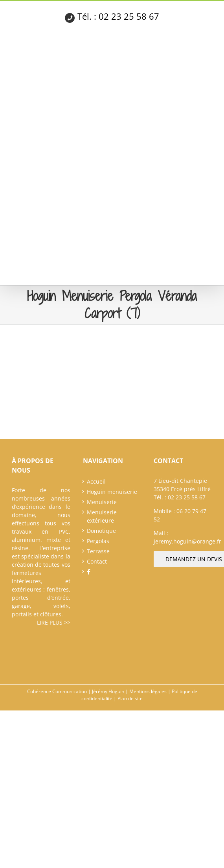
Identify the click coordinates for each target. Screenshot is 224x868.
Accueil (96, 481)
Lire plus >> (54, 622)
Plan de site (130, 698)
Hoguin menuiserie (112, 492)
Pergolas (98, 541)
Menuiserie (102, 502)
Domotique (101, 531)
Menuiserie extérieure (102, 516)
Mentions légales (148, 691)
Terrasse (98, 551)
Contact (97, 561)
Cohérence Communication (57, 691)
